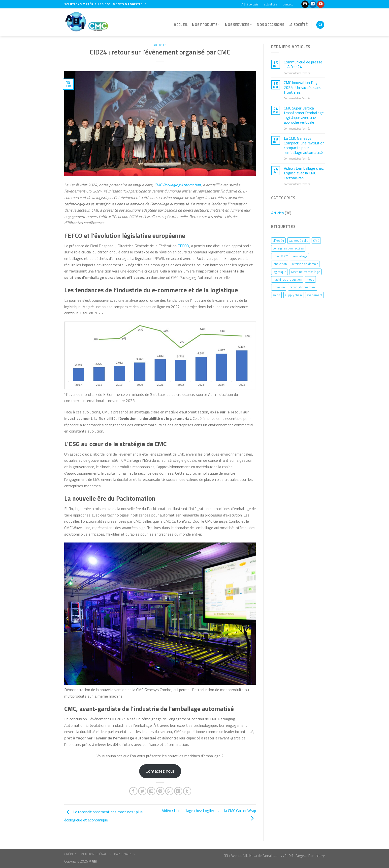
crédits (71, 854)
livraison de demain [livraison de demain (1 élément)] (305, 264)
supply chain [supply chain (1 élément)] (293, 295)
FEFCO (183, 246)
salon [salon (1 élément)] (276, 295)
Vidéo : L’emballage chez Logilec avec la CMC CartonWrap (304, 173)
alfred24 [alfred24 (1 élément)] (278, 241)
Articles (160, 45)
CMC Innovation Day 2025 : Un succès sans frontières (303, 87)
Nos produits (206, 25)
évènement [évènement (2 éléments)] (314, 295)
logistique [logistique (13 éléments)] (279, 272)
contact (288, 4)
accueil (181, 25)
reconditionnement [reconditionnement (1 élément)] (303, 287)
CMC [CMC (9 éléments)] (316, 241)
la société (298, 25)
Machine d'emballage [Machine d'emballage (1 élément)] (306, 272)
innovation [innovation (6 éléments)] (280, 264)
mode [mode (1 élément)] (310, 279)
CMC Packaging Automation (178, 185)
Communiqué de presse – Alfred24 (303, 64)
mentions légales (96, 854)
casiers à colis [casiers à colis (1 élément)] (299, 241)
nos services (239, 25)
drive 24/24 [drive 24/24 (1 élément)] (281, 256)
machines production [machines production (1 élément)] (287, 279)
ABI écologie (250, 4)
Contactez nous (160, 771)
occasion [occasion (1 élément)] (279, 287)
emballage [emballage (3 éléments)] (300, 256)
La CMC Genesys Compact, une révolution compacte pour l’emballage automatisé (304, 146)
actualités (271, 4)
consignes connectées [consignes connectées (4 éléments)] (288, 248)
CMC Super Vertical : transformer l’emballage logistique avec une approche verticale (304, 115)
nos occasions (270, 25)
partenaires (125, 854)
